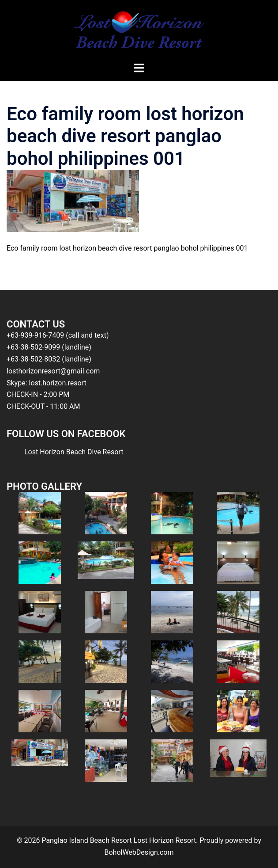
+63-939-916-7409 (35, 335)
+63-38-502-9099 (33, 347)
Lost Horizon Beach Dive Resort (74, 452)
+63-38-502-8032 (33, 359)
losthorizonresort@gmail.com (53, 371)
